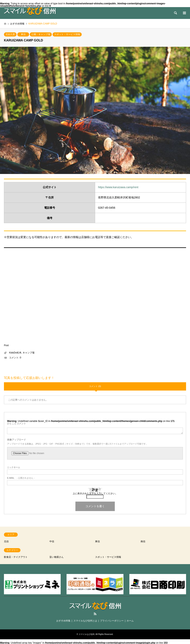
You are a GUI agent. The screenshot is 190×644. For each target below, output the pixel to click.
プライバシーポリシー (112, 621)
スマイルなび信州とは (85, 621)
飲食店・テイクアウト (16, 557)
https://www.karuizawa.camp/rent (118, 187)
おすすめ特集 (63, 621)
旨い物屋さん (57, 557)
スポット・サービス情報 (67, 34)
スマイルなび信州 (87, 634)
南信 (143, 541)
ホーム (130, 621)
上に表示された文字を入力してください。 (95, 494)
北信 (6, 541)
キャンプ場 (29, 353)
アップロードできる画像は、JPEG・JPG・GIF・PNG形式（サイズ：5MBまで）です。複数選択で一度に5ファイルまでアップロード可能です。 (77, 444)
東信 (23, 34)
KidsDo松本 (15, 353)
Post (6, 345)
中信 (52, 541)
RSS (95, 614)
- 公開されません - (21, 478)
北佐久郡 (10, 34)
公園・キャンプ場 (41, 34)
